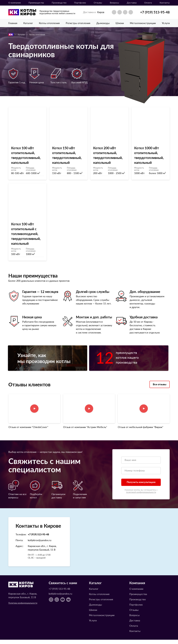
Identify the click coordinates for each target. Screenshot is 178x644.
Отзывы (98, 3)
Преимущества (36, 3)
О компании (15, 3)
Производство (59, 3)
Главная (13, 23)
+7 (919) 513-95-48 (155, 12)
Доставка (132, 3)
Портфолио (80, 3)
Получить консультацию (141, 486)
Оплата (148, 3)
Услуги (166, 23)
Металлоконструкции (143, 23)
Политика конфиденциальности (23, 607)
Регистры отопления (78, 23)
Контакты (165, 3)
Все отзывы (160, 388)
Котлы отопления (49, 23)
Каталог (28, 23)
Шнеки (120, 23)
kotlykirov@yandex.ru (40, 544)
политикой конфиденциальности (141, 496)
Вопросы (114, 3)
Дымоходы (103, 23)
